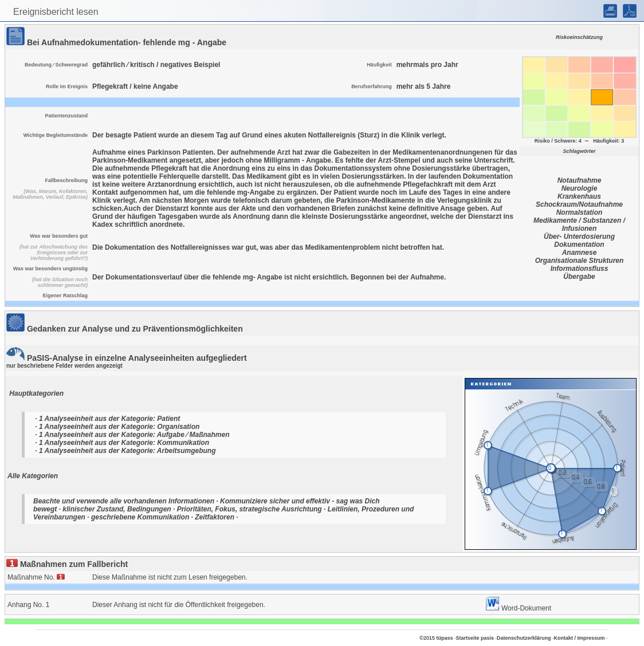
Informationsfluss (580, 269)
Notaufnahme (580, 180)
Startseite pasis (475, 638)
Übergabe (579, 277)
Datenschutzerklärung (524, 638)
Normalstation (580, 212)
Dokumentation (579, 245)
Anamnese (580, 253)
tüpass (444, 638)
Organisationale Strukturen (580, 261)
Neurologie (580, 188)
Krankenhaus (579, 196)
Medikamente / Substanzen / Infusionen (579, 224)
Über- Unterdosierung (579, 237)
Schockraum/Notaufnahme (579, 204)
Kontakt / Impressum (580, 638)
